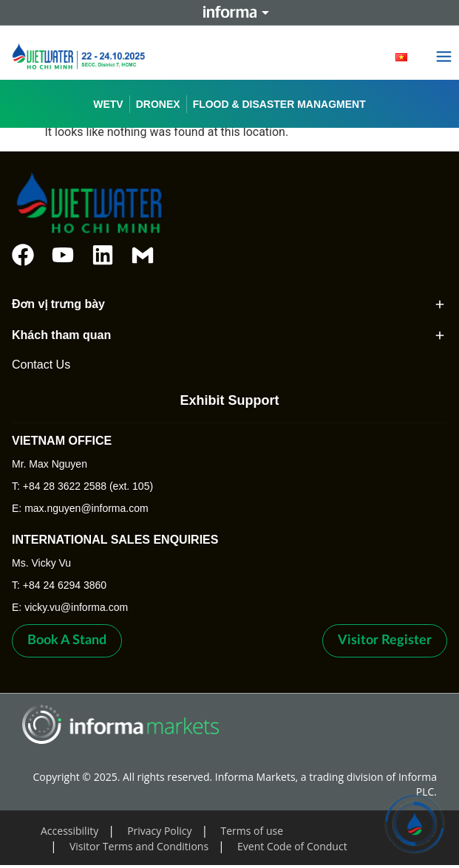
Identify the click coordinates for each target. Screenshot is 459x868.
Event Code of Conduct (292, 846)
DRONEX (158, 104)
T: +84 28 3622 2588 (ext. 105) (82, 486)
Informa (230, 13)
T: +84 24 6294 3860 (59, 585)
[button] (444, 58)
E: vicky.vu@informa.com (70, 607)
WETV (108, 104)
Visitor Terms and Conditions (139, 846)
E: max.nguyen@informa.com (80, 508)
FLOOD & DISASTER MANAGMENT (279, 104)
